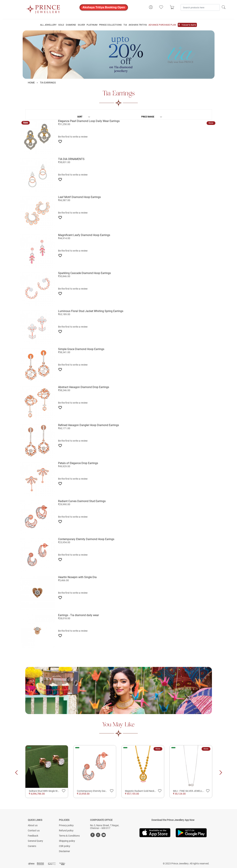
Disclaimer (64, 851)
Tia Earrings (48, 83)
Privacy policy (66, 825)
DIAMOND (71, 25)
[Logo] (43, 8)
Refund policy (66, 831)
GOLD (61, 25)
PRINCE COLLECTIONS (110, 25)
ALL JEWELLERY (48, 25)
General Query (35, 841)
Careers (32, 846)
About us (33, 825)
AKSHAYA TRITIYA (138, 25)
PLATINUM (92, 25)
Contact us (34, 831)
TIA (125, 25)
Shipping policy (67, 841)
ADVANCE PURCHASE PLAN (162, 25)
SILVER (81, 25)
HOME (31, 83)
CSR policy (65, 846)
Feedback (33, 836)
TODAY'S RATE (189, 25)
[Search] (200, 7)
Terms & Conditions (69, 836)
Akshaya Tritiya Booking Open (104, 7)
